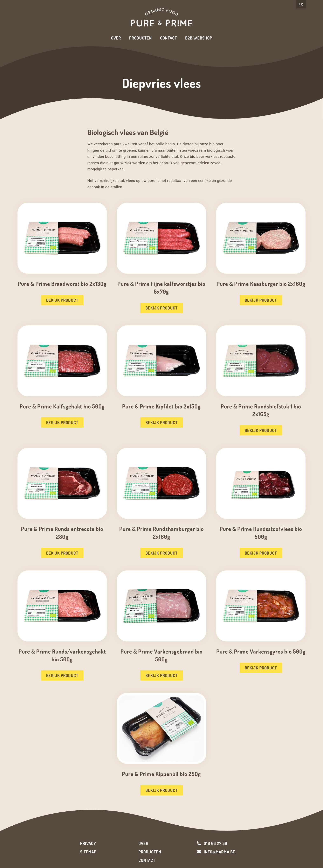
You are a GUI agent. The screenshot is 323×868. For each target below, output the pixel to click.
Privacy (88, 843)
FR (301, 4)
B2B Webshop (199, 38)
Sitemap (88, 852)
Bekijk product (62, 300)
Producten (140, 38)
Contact (169, 38)
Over (116, 38)
